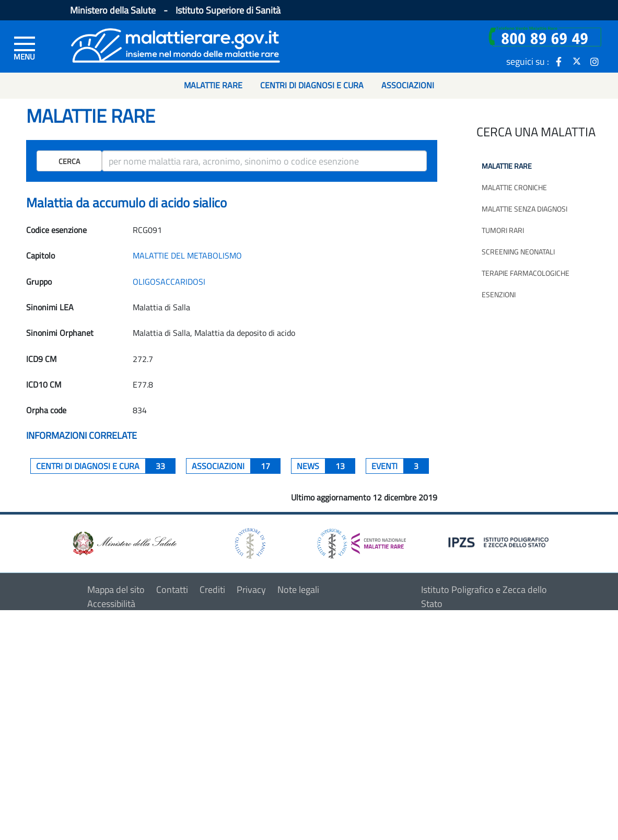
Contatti (172, 590)
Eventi (400, 466)
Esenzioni (499, 294)
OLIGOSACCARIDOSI (169, 282)
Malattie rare (507, 166)
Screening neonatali (518, 252)
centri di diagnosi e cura (106, 466)
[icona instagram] (594, 61)
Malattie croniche (514, 187)
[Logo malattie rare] (176, 44)
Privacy (251, 590)
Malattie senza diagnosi (524, 209)
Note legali (298, 590)
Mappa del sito (116, 590)
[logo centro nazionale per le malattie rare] (362, 541)
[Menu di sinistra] (25, 48)
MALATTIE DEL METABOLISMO (187, 255)
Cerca (69, 161)
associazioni (236, 466)
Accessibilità (111, 604)
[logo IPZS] (500, 541)
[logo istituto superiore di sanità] (249, 542)
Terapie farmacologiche (526, 273)
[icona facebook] (559, 61)
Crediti (212, 590)
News (326, 466)
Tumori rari (503, 230)
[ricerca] (265, 161)
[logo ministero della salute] (124, 542)
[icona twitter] (577, 61)
